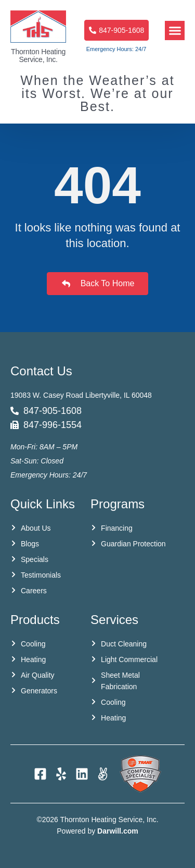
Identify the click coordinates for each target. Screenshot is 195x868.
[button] (175, 31)
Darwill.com (118, 831)
